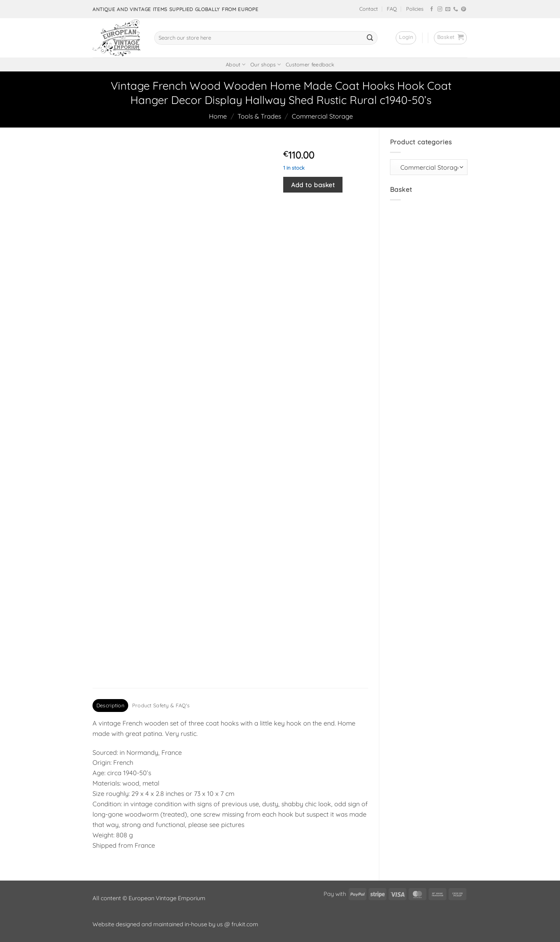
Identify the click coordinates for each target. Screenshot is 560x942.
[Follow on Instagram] (440, 9)
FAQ (392, 9)
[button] (406, 38)
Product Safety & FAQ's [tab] (161, 706)
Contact (369, 9)
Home (218, 116)
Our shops (266, 64)
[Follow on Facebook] (432, 9)
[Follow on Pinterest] (464, 9)
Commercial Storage (322, 116)
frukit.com (245, 924)
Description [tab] (110, 706)
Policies (415, 9)
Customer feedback (310, 65)
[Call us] (456, 9)
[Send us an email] (448, 9)
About (236, 64)
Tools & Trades (259, 116)
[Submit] (370, 38)
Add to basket (313, 185)
